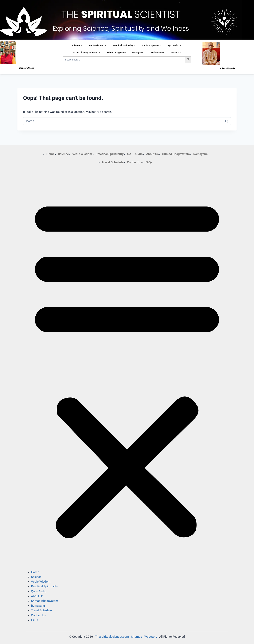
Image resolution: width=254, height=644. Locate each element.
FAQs (149, 162)
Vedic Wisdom (98, 45)
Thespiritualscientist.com (112, 637)
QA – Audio (135, 154)
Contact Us (175, 52)
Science (77, 45)
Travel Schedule (156, 52)
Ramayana (138, 52)
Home (50, 154)
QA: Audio (175, 45)
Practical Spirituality (124, 45)
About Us (152, 154)
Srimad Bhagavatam (117, 52)
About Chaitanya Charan (87, 53)
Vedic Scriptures (152, 45)
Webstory (151, 637)
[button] (127, 367)
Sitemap (137, 637)
